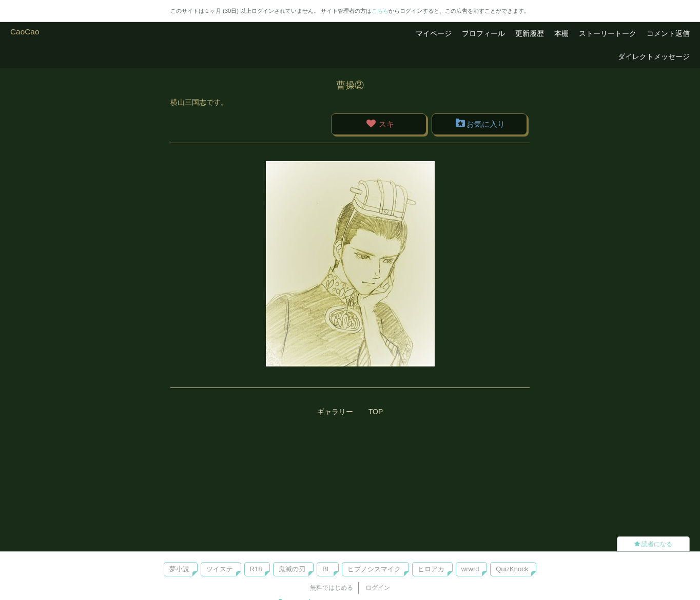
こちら (380, 11)
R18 (256, 569)
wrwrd (470, 569)
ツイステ (220, 569)
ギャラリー (335, 412)
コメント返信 (668, 33)
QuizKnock (512, 569)
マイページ (434, 33)
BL (326, 569)
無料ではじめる (332, 588)
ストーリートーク (608, 33)
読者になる (653, 544)
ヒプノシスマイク (374, 569)
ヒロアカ (431, 569)
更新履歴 (530, 33)
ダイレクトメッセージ (654, 56)
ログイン (378, 588)
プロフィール (483, 33)
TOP (376, 412)
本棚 (561, 33)
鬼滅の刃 (292, 569)
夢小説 (179, 569)
